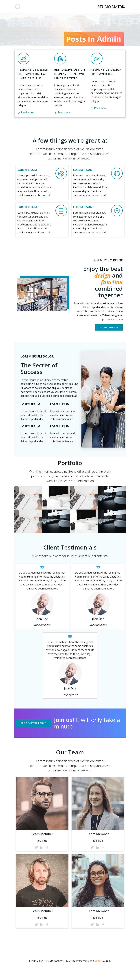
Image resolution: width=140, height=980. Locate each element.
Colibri (98, 972)
